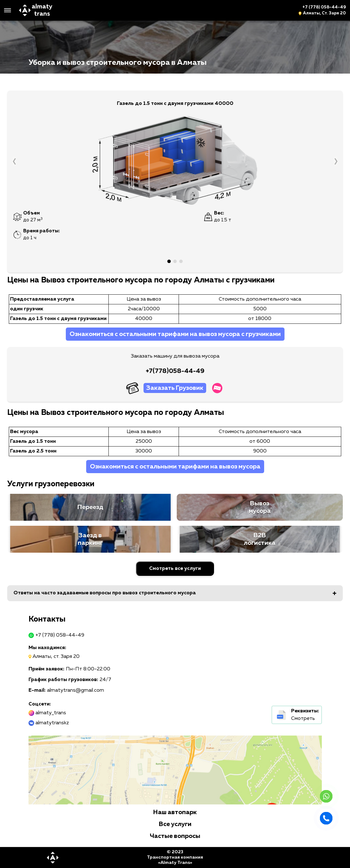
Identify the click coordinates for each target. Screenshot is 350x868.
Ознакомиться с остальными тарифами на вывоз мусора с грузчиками (175, 334)
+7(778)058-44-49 (175, 371)
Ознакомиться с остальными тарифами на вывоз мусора (175, 467)
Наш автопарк (175, 812)
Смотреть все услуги (175, 569)
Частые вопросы (175, 836)
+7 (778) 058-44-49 (324, 7)
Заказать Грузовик (175, 388)
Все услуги (175, 824)
